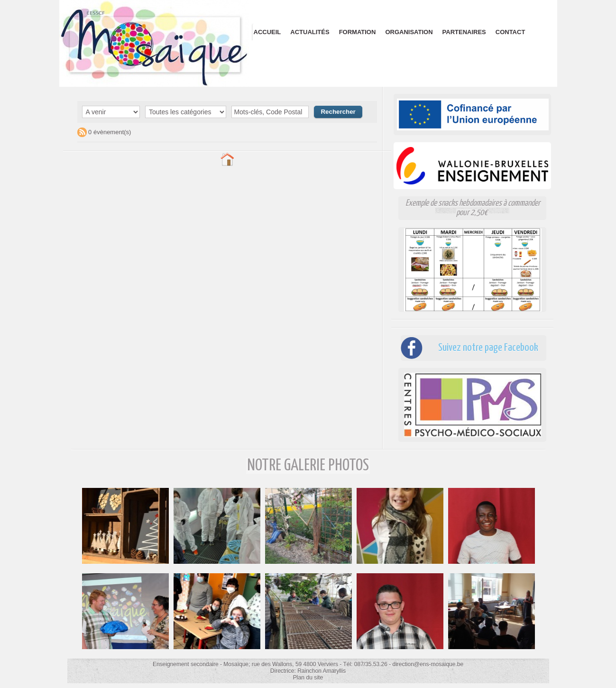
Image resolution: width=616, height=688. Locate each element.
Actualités (310, 32)
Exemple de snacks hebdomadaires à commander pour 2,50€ (473, 208)
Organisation (409, 32)
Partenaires (464, 32)
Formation (358, 32)
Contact (510, 32)
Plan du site (308, 678)
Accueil (267, 32)
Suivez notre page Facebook (486, 348)
